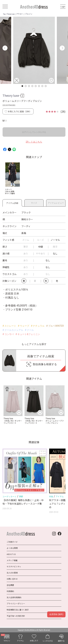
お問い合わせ (12, 579)
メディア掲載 (12, 560)
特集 (51, 497)
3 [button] (29, 86)
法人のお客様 (12, 573)
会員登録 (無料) (56, 614)
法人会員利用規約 (14, 597)
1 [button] (22, 86)
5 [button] (36, 86)
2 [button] (26, 86)
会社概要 (10, 585)
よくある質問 (12, 548)
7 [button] (42, 86)
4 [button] (32, 86)
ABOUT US (11, 554)
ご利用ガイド (12, 542)
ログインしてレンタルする (34, 132)
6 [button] (39, 86)
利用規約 (10, 591)
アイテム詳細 (12, 203)
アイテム (60, 496)
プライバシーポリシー (16, 603)
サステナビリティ (14, 566)
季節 (21, 496)
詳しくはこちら (34, 142)
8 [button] (46, 86)
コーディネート (9, 497)
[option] (34, 50)
